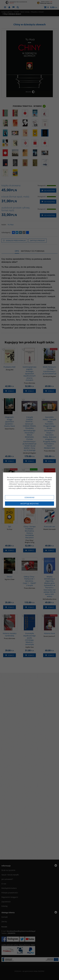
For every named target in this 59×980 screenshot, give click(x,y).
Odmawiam (29, 497)
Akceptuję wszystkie (29, 504)
